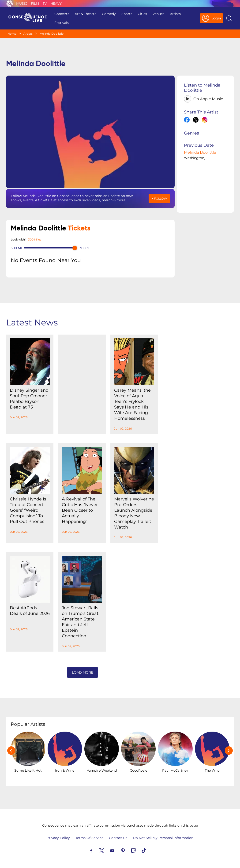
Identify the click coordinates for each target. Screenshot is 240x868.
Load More (82, 672)
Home (12, 34)
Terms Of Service (89, 838)
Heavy (56, 4)
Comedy (109, 14)
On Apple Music (208, 99)
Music (22, 4)
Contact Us (118, 838)
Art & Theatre (86, 14)
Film (35, 4)
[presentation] (11, 751)
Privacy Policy (58, 838)
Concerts (62, 14)
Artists (175, 14)
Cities (142, 14)
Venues (158, 14)
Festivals (62, 23)
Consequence (10, 4)
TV (45, 4)
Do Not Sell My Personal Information (163, 838)
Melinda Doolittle (200, 152)
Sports (127, 14)
